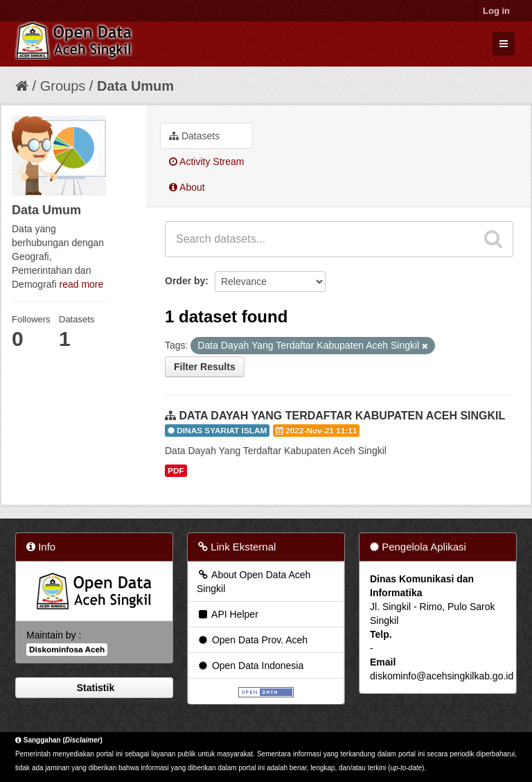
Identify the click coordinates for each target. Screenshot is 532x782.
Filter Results (205, 367)
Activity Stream (206, 162)
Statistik (94, 688)
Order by (185, 281)
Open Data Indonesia (250, 666)
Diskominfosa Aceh (67, 650)
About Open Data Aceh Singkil (254, 582)
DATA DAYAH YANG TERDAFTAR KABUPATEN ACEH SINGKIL (342, 416)
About (187, 187)
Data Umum (135, 86)
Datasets (194, 136)
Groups (63, 86)
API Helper (228, 614)
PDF (176, 471)
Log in (496, 11)
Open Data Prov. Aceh (252, 640)
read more (81, 284)
